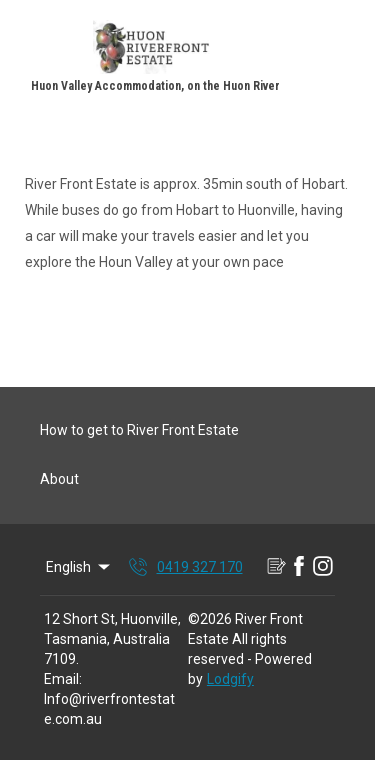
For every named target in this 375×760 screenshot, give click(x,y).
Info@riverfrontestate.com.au (109, 709)
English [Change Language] (79, 567)
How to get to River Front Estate (139, 430)
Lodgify (230, 679)
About (59, 479)
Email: (63, 679)
